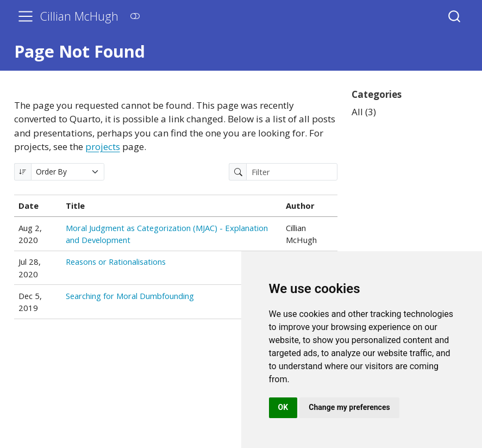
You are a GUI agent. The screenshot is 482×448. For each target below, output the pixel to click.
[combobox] (455, 16)
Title (75, 206)
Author (300, 206)
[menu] (26, 16)
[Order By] (68, 172)
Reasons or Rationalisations (116, 262)
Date (29, 206)
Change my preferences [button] (349, 407)
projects (103, 147)
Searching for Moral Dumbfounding (130, 296)
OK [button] (283, 407)
